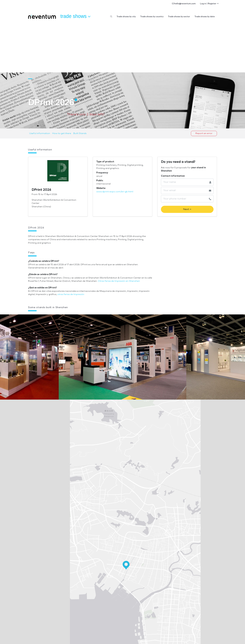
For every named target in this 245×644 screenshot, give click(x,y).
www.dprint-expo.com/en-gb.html (115, 192)
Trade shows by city (126, 17)
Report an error (204, 133)
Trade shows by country (152, 17)
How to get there (62, 133)
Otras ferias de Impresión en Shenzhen (119, 281)
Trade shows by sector (179, 17)
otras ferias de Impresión (71, 294)
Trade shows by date (205, 17)
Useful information (40, 133)
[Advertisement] (122, 47)
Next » (187, 209)
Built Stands (80, 133)
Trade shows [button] (75, 16)
